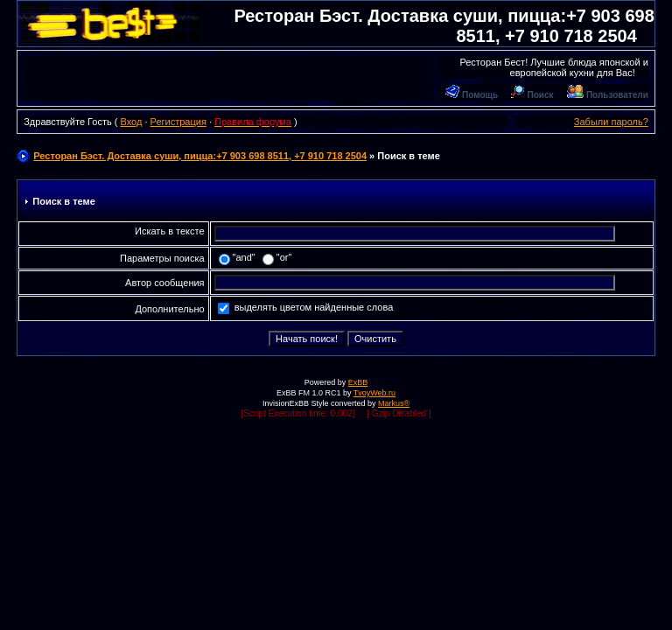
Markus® (394, 403)
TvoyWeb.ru (374, 393)
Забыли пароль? (611, 122)
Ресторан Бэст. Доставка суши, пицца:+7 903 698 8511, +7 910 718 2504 (200, 156)
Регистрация (178, 122)
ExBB (358, 382)
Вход (131, 122)
